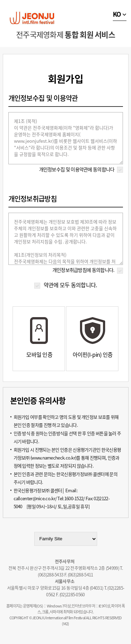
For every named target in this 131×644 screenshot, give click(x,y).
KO (117, 14)
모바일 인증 (39, 354)
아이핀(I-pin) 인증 (93, 354)
